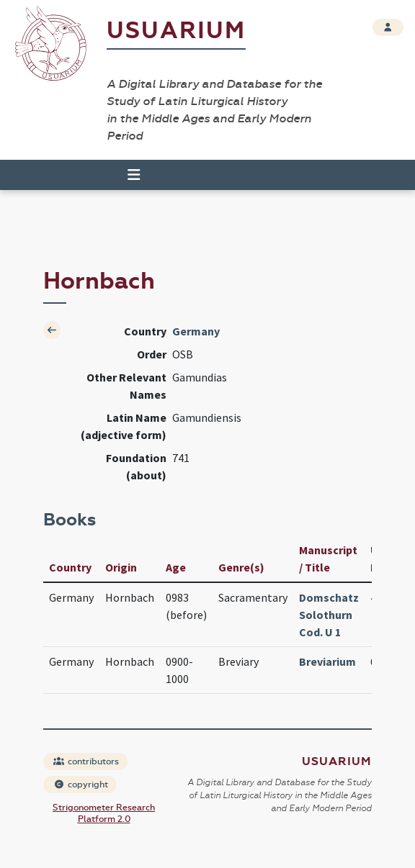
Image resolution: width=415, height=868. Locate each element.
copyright (81, 785)
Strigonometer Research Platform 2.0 (104, 813)
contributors (86, 761)
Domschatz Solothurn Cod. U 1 (329, 615)
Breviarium (327, 661)
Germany (196, 331)
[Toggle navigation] (128, 175)
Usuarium (176, 31)
